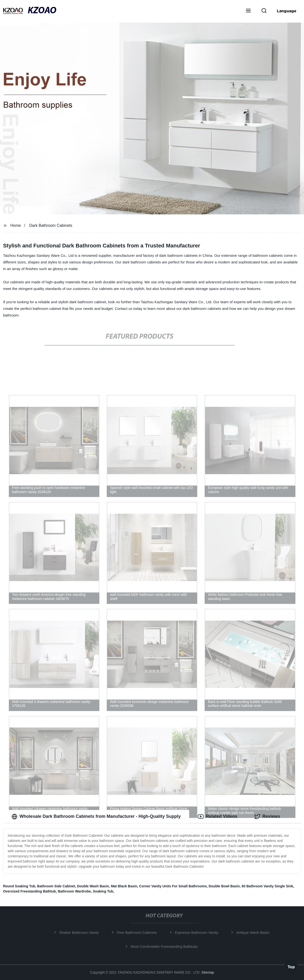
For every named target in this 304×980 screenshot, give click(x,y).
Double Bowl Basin (224, 886)
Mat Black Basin (124, 886)
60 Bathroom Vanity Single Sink (267, 886)
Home (16, 225)
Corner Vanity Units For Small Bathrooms (173, 886)
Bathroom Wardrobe (74, 891)
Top (291, 967)
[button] (248, 11)
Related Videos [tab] (218, 817)
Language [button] (287, 11)
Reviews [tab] (267, 817)
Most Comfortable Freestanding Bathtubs (166, 946)
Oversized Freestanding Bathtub (29, 891)
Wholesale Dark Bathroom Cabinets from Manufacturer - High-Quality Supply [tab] (96, 817)
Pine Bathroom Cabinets (139, 932)
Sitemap (208, 972)
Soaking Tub (103, 891)
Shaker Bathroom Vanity (81, 932)
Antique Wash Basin (255, 932)
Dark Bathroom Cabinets (51, 225)
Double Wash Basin (93, 886)
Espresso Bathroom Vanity (199, 932)
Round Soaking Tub (19, 886)
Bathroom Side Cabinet (56, 886)
